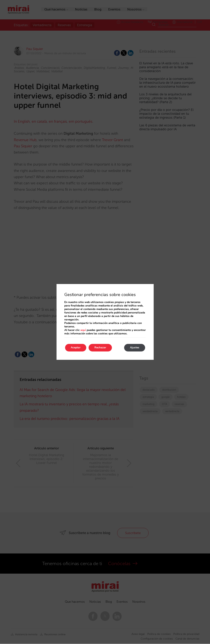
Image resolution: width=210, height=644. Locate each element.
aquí (83, 330)
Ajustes (135, 348)
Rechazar (100, 348)
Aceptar (76, 348)
